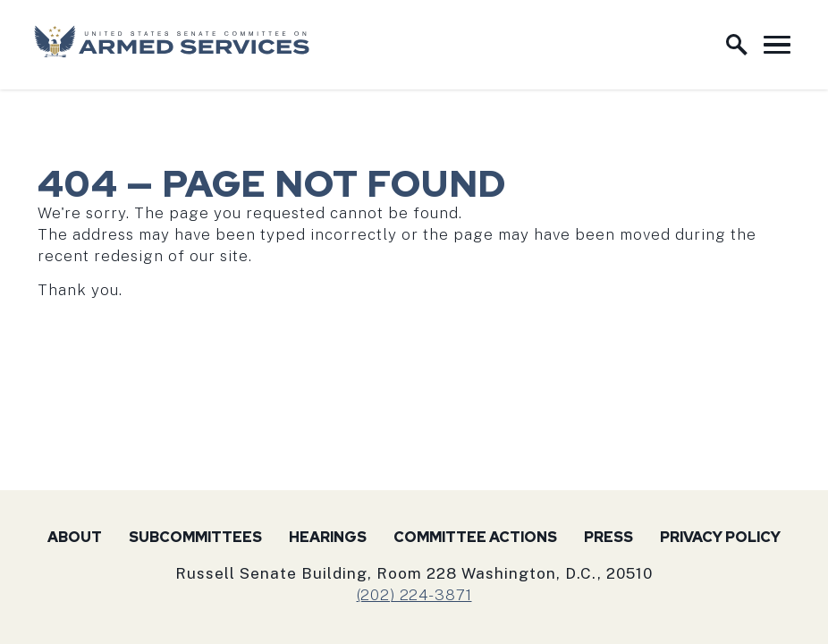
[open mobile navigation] (777, 45)
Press (608, 537)
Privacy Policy (720, 537)
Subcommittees (195, 537)
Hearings (328, 537)
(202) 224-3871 (414, 595)
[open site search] (737, 45)
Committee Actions (475, 537)
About (75, 537)
